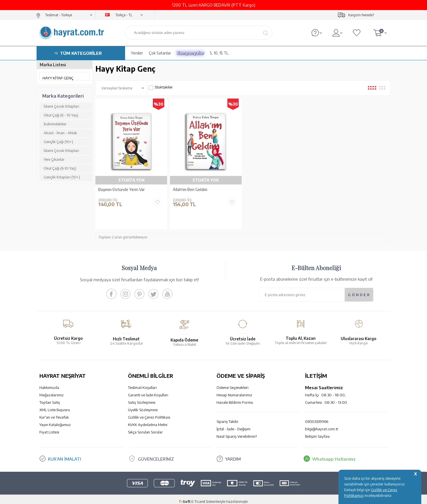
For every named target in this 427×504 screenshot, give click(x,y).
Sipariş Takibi (227, 417)
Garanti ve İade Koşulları (148, 390)
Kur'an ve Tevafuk (54, 412)
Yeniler (137, 53)
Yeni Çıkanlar (54, 159)
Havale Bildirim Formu (235, 397)
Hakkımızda (49, 383)
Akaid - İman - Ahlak (60, 133)
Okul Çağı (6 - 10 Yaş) (61, 115)
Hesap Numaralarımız (234, 390)
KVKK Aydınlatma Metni (148, 420)
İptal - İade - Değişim (233, 424)
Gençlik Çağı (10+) (58, 142)
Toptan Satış (50, 397)
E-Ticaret (198, 497)
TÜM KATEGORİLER (81, 53)
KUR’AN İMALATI (65, 454)
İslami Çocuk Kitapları (61, 106)
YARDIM (233, 454)
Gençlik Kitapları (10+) (62, 177)
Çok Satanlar (160, 53)
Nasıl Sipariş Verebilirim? (237, 431)
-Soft (185, 497)
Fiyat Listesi (49, 427)
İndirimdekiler (55, 124)
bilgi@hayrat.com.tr (322, 424)
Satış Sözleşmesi (142, 397)
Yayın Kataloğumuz (55, 420)
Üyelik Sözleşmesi (143, 405)
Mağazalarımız (52, 390)
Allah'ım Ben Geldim (190, 190)
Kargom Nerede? (361, 15)
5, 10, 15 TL (219, 53)
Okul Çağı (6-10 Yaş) (60, 168)
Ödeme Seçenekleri (232, 383)
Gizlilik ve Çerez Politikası (149, 412)
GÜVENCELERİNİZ (156, 454)
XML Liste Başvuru (55, 405)
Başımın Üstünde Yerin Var (122, 190)
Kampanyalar (191, 53)
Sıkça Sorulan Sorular (145, 427)
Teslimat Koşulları (142, 383)
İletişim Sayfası (317, 431)
